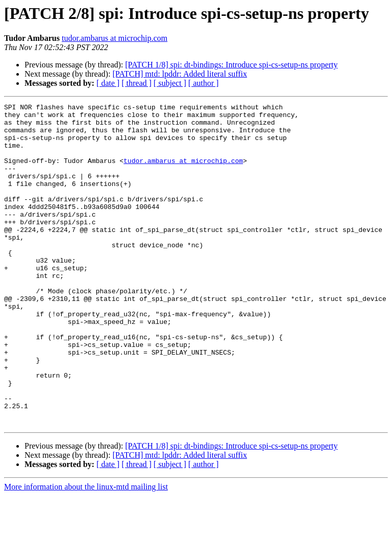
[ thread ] (137, 83)
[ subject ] (170, 83)
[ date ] (108, 83)
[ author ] (204, 83)
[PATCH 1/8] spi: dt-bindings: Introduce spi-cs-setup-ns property (231, 65)
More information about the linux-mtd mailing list (86, 551)
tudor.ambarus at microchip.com (115, 38)
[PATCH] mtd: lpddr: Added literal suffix (180, 74)
